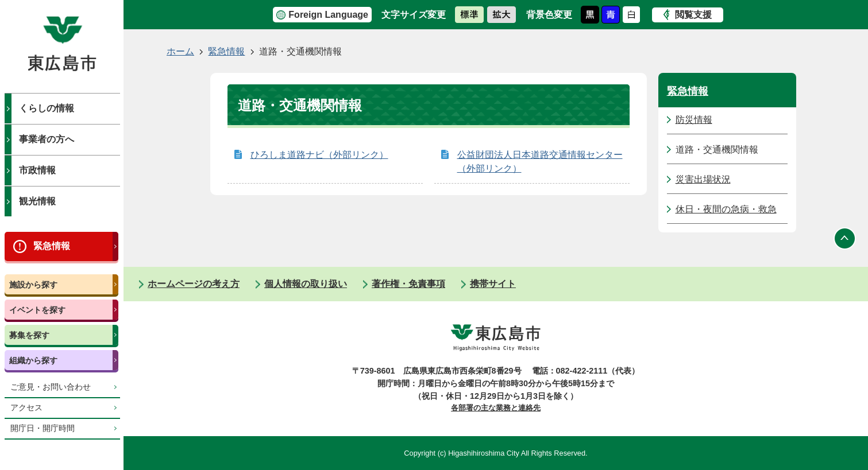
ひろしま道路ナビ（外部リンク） (319, 155)
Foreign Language (328, 15)
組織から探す (33, 360)
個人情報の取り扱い (306, 284)
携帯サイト (493, 284)
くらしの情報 (47, 108)
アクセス (26, 408)
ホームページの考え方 (194, 284)
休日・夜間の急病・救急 (726, 209)
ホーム (180, 51)
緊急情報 (52, 246)
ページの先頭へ (845, 238)
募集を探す (29, 335)
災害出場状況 (703, 179)
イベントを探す (37, 310)
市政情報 (37, 170)
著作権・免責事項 (408, 284)
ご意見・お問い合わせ (51, 387)
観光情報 (37, 201)
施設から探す (33, 285)
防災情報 (694, 120)
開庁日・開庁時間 (43, 428)
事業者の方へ (47, 139)
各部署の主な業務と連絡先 (496, 408)
